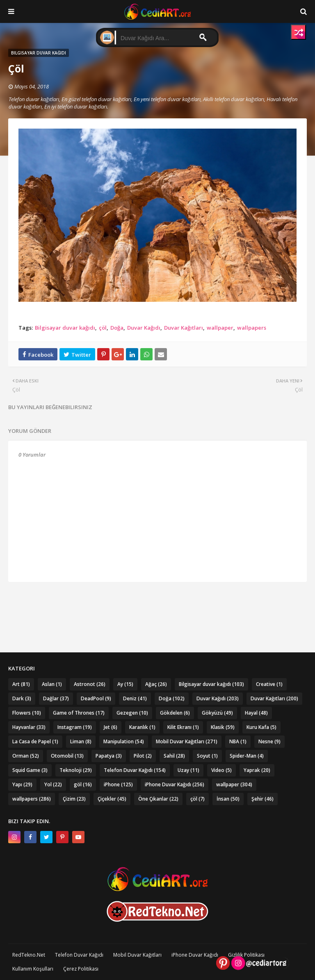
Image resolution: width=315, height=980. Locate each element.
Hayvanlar (29, 727)
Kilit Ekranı (183, 727)
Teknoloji (76, 770)
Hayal (256, 713)
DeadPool (96, 698)
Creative (269, 684)
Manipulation (124, 741)
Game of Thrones (79, 713)
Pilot (143, 756)
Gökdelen (175, 713)
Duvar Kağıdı (144, 328)
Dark (22, 698)
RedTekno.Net (29, 955)
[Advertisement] (158, 602)
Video (221, 770)
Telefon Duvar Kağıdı (135, 770)
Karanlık (142, 727)
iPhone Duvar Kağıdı (175, 784)
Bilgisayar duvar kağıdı (65, 328)
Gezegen (132, 713)
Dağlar (56, 698)
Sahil (174, 756)
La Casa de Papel (35, 741)
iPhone (118, 784)
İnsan (228, 799)
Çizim (74, 799)
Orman (26, 756)
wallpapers (252, 328)
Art (21, 684)
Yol (53, 784)
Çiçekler (112, 799)
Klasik (223, 727)
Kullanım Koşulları (33, 969)
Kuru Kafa (261, 727)
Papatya (109, 756)
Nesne (269, 741)
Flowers (27, 713)
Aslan (52, 684)
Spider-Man (247, 756)
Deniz (135, 698)
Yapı (22, 784)
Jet (111, 727)
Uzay (188, 770)
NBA (238, 741)
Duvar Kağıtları (184, 328)
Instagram (75, 727)
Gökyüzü (217, 713)
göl (83, 784)
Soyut (207, 756)
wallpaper (220, 328)
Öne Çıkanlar (158, 799)
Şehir (262, 799)
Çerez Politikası (81, 969)
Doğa (117, 328)
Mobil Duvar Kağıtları (187, 741)
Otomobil (67, 756)
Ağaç (156, 684)
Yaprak (257, 770)
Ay (125, 684)
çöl (103, 328)
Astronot (90, 684)
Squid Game (30, 770)
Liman (81, 741)
